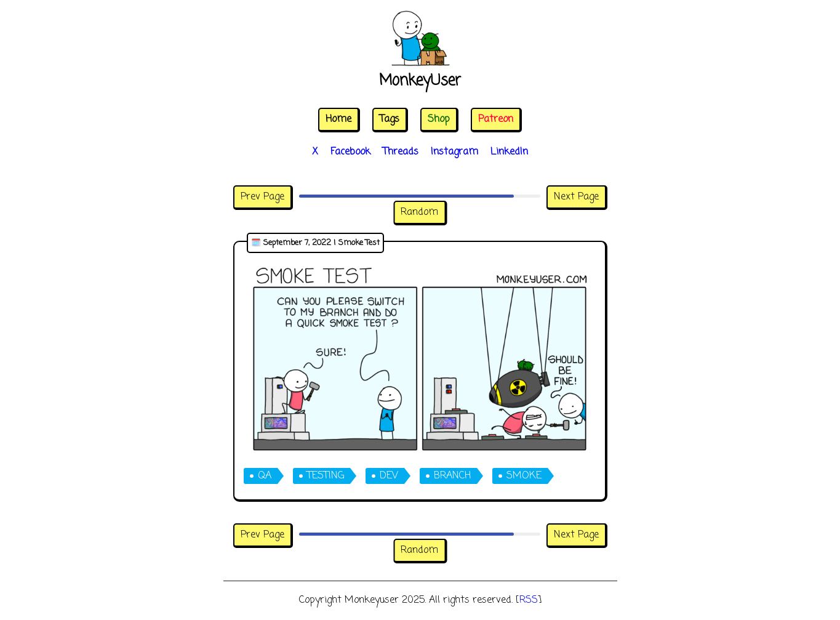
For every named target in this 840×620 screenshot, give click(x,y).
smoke (524, 476)
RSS (529, 600)
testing (326, 476)
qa (265, 476)
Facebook (350, 152)
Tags (390, 119)
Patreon (496, 119)
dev (389, 476)
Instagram (454, 152)
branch (452, 476)
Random (419, 212)
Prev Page (262, 197)
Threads (401, 152)
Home (338, 119)
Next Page (576, 197)
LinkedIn (509, 152)
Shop (439, 119)
